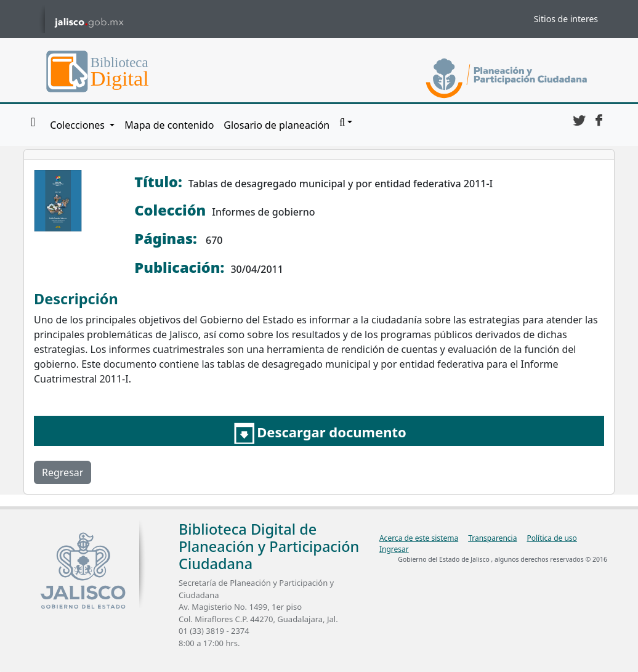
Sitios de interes (566, 19)
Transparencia (492, 538)
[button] (346, 123)
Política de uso (551, 538)
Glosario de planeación (277, 125)
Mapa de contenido (169, 125)
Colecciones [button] (79, 125)
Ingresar (394, 549)
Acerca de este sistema (419, 538)
